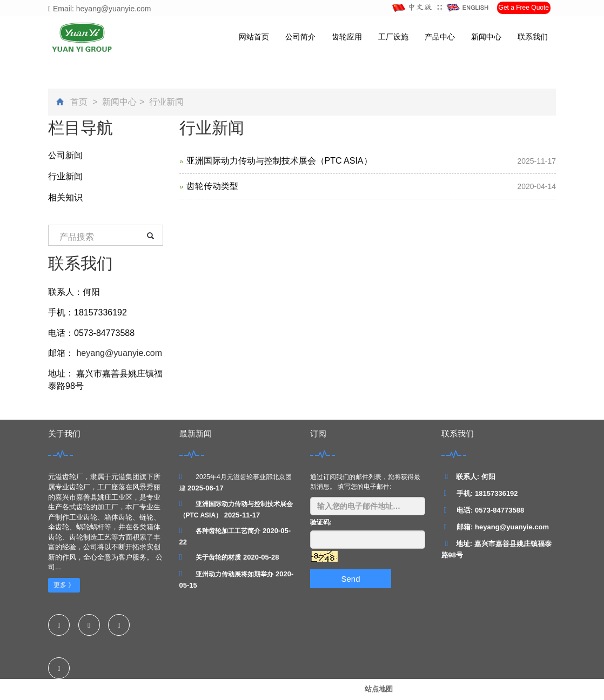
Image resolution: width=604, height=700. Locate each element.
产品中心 (440, 37)
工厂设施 (393, 37)
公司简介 (300, 37)
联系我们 (533, 37)
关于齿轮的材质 (218, 557)
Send (350, 579)
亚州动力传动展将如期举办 (234, 574)
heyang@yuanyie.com (118, 353)
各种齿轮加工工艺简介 (228, 531)
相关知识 (65, 197)
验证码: (321, 522)
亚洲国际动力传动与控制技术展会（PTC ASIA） (279, 161)
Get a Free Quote (524, 8)
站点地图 (379, 689)
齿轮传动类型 (212, 186)
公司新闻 (65, 155)
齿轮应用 (347, 37)
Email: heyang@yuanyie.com (100, 9)
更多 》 (64, 585)
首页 (79, 102)
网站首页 (254, 37)
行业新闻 (165, 102)
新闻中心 (486, 37)
